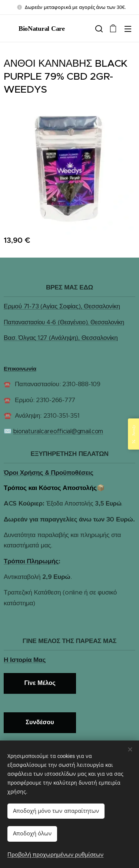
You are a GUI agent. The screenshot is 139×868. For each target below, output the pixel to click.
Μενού (128, 29)
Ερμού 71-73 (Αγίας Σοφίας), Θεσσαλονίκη (62, 307)
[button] (98, 29)
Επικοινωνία (20, 369)
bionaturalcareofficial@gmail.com (58, 432)
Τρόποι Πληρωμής (31, 561)
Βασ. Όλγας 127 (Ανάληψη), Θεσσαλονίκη (61, 338)
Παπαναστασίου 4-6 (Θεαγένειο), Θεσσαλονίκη (64, 322)
